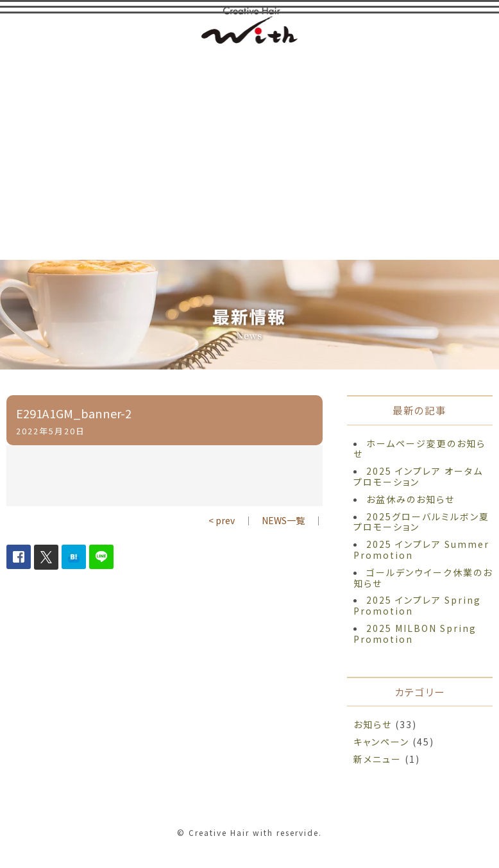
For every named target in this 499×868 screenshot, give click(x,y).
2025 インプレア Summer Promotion (421, 549)
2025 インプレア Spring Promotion (417, 605)
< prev (222, 520)
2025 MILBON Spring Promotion (415, 634)
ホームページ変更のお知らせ (419, 449)
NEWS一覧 (283, 520)
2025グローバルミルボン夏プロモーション (421, 522)
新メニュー (377, 759)
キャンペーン (381, 742)
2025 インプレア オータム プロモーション (418, 476)
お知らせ (373, 724)
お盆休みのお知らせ (410, 499)
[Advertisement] (249, 151)
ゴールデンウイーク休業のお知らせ (423, 578)
